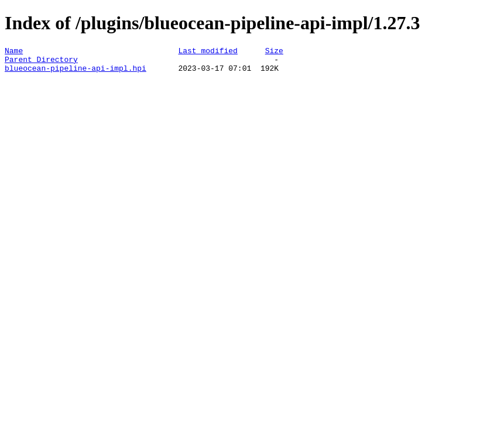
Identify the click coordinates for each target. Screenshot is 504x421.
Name (14, 52)
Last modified (208, 52)
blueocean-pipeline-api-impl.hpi (76, 73)
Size (274, 52)
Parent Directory (41, 63)
